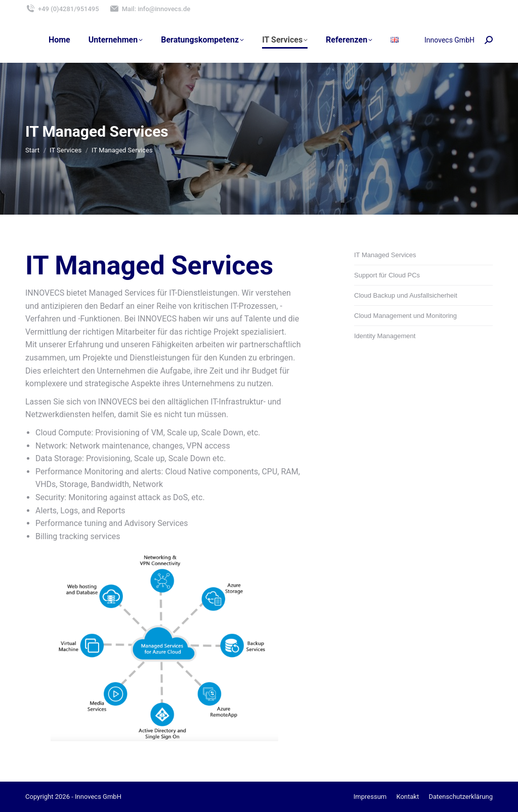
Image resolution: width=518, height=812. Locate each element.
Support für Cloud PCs (387, 275)
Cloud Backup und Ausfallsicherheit (406, 295)
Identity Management (385, 336)
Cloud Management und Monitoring (405, 316)
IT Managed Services (385, 255)
